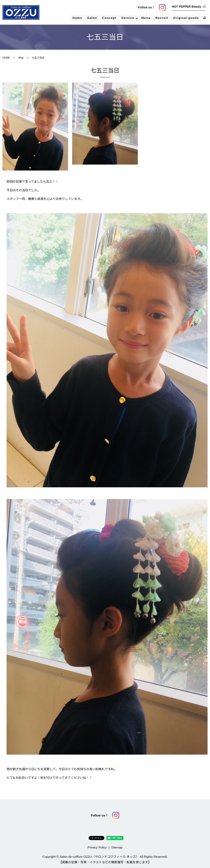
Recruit (162, 18)
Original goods (186, 18)
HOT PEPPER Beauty (187, 7)
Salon (92, 18)
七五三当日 (105, 71)
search (204, 18)
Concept (109, 18)
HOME (6, 58)
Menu (146, 18)
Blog (21, 58)
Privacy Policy (97, 847)
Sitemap (117, 847)
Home (77, 18)
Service (127, 18)
